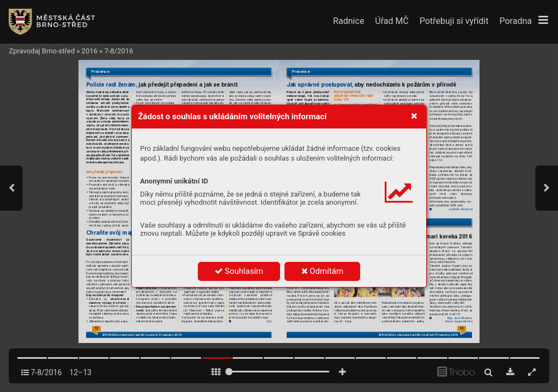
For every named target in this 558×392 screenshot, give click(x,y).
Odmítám (323, 271)
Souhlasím (239, 271)
